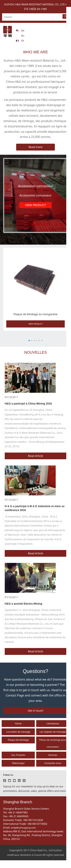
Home (18, 728)
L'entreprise (53, 728)
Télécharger (18, 771)
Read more (35, 147)
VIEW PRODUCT (36, 325)
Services (53, 762)
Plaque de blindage (18, 746)
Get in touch (36, 715)
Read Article (35, 457)
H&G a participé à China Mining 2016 (30, 404)
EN (23, 31)
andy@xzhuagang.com (24, 835)
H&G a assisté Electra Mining (25, 606)
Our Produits (18, 762)
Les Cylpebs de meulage (53, 737)
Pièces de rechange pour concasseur (53, 749)
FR (23, 41)
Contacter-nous (53, 771)
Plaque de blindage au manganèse (35, 315)
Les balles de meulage (18, 737)
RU (23, 36)
